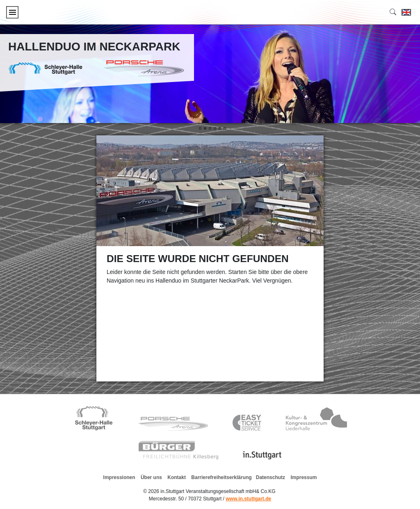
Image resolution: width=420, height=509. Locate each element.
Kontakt (177, 477)
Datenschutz (270, 477)
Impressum (304, 477)
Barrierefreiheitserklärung (221, 477)
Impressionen (119, 477)
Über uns (151, 477)
